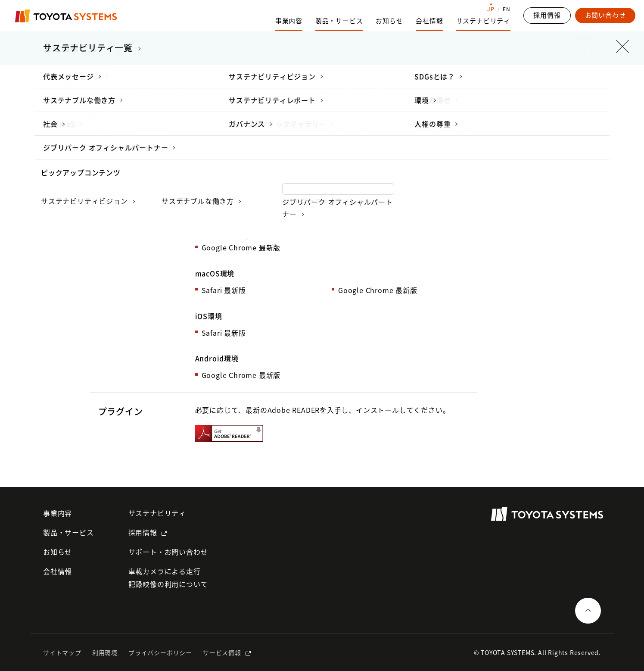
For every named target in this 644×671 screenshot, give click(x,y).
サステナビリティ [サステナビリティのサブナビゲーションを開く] (483, 21)
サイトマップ (62, 652)
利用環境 (105, 652)
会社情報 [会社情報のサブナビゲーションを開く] (429, 21)
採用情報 (143, 532)
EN (507, 9)
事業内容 (58, 513)
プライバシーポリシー (160, 652)
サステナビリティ (157, 513)
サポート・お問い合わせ (168, 552)
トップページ (547, 37)
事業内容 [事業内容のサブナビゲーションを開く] (289, 21)
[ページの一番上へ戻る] (588, 611)
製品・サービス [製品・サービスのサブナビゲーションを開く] (339, 21)
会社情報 (58, 571)
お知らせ (389, 21)
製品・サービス (68, 532)
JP (491, 9)
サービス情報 (222, 652)
